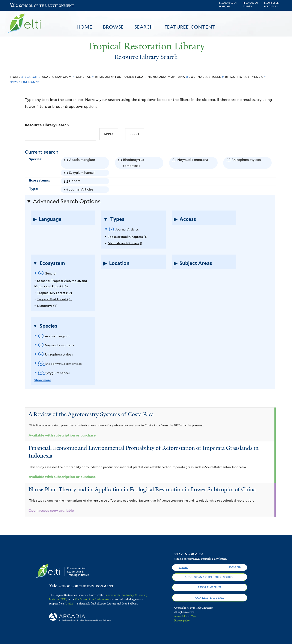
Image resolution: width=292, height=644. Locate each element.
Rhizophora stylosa (244, 77)
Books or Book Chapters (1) (127, 237)
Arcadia (69, 604)
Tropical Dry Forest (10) (55, 293)
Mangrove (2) (47, 306)
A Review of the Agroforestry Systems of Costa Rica (91, 414)
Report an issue (210, 588)
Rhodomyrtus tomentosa (119, 77)
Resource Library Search (47, 125)
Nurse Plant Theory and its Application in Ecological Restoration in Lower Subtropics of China (142, 489)
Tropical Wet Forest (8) (54, 299)
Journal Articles (205, 77)
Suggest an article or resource (210, 577)
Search (144, 27)
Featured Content (190, 27)
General (83, 77)
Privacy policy (182, 621)
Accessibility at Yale (185, 616)
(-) (67, 163)
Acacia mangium (57, 77)
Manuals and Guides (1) (125, 243)
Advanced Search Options (67, 201)
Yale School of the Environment (21, 5)
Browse (113, 27)
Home (84, 27)
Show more (43, 380)
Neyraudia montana (166, 77)
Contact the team (210, 598)
